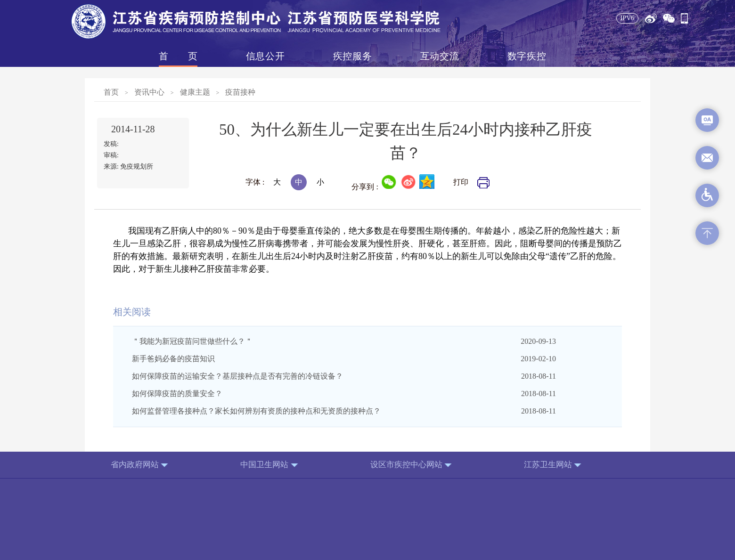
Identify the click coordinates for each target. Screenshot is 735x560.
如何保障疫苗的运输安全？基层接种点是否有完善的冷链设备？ (237, 376)
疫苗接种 (240, 92)
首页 (178, 56)
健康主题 (195, 92)
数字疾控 (527, 56)
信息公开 (265, 56)
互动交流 (440, 56)
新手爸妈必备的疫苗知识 (173, 359)
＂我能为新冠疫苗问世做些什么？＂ (192, 341)
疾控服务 (352, 56)
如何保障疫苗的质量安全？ (177, 394)
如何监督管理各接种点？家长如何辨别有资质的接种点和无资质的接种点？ (256, 411)
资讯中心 (149, 92)
